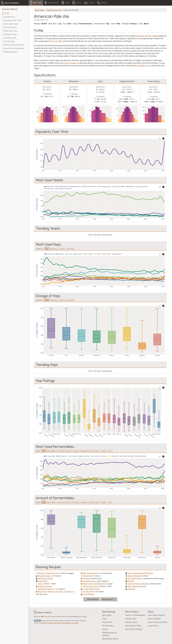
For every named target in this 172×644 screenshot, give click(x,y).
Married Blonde (134, 576)
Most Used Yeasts (11, 24)
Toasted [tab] (76, 451)
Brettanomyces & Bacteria (109, 634)
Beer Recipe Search (110, 639)
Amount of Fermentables (14, 48)
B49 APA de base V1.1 (47, 589)
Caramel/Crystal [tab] (64, 451)
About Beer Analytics (156, 615)
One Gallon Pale (134, 578)
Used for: (39, 249)
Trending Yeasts (10, 27)
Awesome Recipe (45, 586)
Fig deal (86, 578)
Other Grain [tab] (94, 451)
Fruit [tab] (110, 451)
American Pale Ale (9, 9)
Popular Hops (131, 619)
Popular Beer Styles (133, 626)
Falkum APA (88, 576)
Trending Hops (10, 38)
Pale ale (131, 581)
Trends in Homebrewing (135, 615)
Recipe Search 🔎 (109, 599)
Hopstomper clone (90, 586)
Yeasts (105, 629)
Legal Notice (153, 626)
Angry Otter (43, 581)
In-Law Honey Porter (91, 589)
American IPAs (56, 41)
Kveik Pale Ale (88, 594)
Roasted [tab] (84, 451)
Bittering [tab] (54, 249)
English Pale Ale (145, 36)
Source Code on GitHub (157, 622)
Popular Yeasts (131, 622)
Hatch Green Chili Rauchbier (94, 584)
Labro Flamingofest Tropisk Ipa (140, 573)
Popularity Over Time (13, 20)
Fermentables (108, 626)
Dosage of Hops (10, 34)
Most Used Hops (11, 31)
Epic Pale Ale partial (91, 573)
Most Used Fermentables (14, 45)
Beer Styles (40, 10)
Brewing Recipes (11, 52)
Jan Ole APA (88, 592)
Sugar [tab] (104, 451)
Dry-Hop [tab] (70, 249)
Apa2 (40, 584)
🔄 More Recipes (92, 599)
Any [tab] (47, 249)
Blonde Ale (143, 66)
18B (60, 24)
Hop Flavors (107, 622)
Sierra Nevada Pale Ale (137, 586)
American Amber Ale (71, 63)
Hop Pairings (9, 41)
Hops (104, 619)
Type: (38, 451)
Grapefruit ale (89, 581)
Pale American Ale (54, 10)
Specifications (9, 17)
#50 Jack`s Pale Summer (48, 573)
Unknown (132, 589)
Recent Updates (154, 619)
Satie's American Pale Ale (138, 584)
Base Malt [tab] (51, 451)
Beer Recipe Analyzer (134, 629)
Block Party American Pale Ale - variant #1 (55, 592)
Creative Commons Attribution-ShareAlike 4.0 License (59, 623)
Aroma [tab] (62, 249)
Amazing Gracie (44, 576)
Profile (6, 13)
